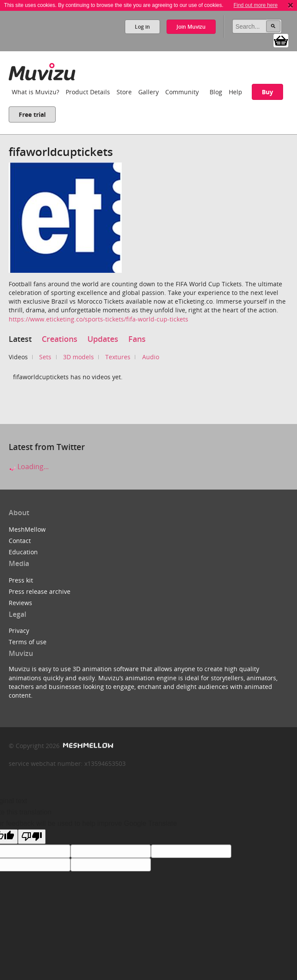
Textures (118, 357)
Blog (216, 92)
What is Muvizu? (35, 92)
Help (235, 92)
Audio (151, 357)
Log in (142, 27)
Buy (267, 92)
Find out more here (255, 5)
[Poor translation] (32, 837)
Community (182, 92)
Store (124, 92)
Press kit (21, 580)
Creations (60, 339)
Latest (20, 339)
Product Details (88, 92)
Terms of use (28, 642)
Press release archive (40, 591)
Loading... (29, 467)
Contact (20, 541)
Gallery (148, 92)
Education (23, 552)
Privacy (19, 631)
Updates (103, 339)
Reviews (20, 603)
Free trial (32, 114)
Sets (45, 357)
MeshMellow (27, 529)
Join (191, 27)
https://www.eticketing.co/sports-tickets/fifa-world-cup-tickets (98, 319)
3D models (78, 357)
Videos (18, 357)
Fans (137, 339)
